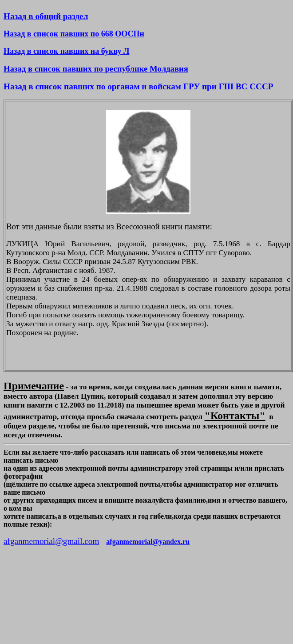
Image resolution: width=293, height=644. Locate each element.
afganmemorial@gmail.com (51, 541)
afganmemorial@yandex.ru (148, 542)
